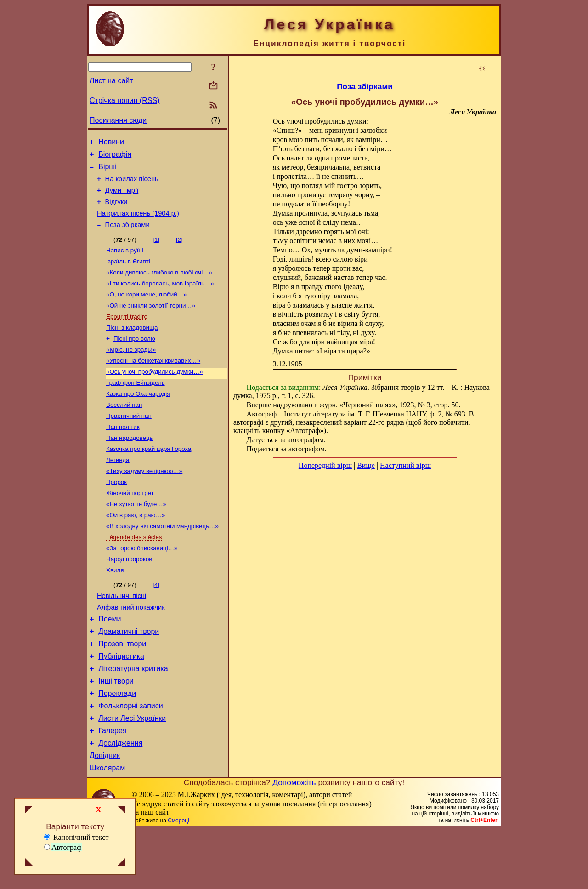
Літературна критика (133, 717)
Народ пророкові (130, 597)
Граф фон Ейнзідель (136, 406)
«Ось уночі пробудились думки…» (155, 394)
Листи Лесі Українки (132, 772)
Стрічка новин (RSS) (124, 100)
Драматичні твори (129, 675)
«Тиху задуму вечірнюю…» (144, 501)
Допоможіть (294, 842)
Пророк (116, 513)
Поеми (110, 662)
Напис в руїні (125, 262)
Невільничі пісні (122, 636)
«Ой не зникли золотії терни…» (151, 322)
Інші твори (116, 731)
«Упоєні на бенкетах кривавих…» (153, 382)
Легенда (118, 489)
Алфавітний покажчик (131, 649)
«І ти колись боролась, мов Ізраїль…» (160, 298)
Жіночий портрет (130, 525)
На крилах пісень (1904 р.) (138, 223)
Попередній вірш (325, 465)
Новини (111, 143)
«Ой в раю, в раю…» (136, 549)
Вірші (107, 171)
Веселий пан (124, 430)
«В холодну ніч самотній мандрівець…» (162, 561)
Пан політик (123, 453)
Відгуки (116, 210)
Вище (366, 465)
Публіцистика (121, 703)
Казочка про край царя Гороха (149, 477)
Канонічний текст (76, 837)
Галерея (112, 786)
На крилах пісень (132, 184)
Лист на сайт (111, 81)
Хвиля (115, 609)
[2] (179, 251)
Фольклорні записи (130, 758)
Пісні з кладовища (132, 346)
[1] (156, 251)
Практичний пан (129, 442)
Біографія (115, 157)
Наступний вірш (405, 465)
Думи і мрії (122, 197)
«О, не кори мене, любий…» (146, 310)
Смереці (178, 880)
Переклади (117, 744)
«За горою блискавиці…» (142, 585)
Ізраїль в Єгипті (128, 274)
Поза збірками (127, 236)
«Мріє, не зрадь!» (131, 370)
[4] (156, 624)
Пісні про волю (134, 358)
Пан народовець (129, 465)
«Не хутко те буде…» (136, 537)
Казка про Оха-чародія (138, 418)
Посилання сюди (118, 120)
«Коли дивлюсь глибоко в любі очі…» (159, 286)
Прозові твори (122, 689)
